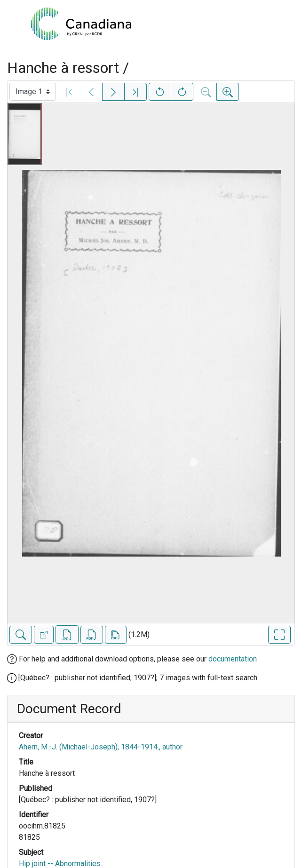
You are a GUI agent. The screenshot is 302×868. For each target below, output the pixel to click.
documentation (233, 659)
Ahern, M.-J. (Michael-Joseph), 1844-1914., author (101, 747)
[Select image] (33, 92)
